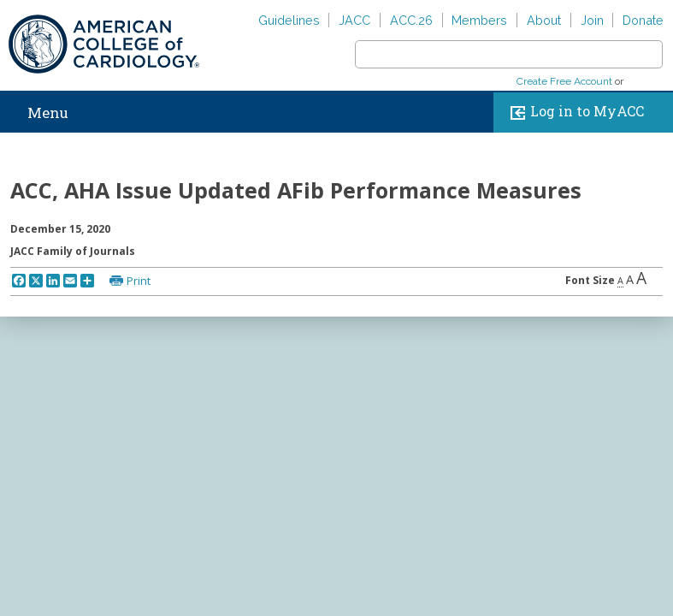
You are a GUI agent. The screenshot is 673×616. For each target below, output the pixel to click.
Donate (643, 20)
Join (592, 20)
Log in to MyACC (573, 113)
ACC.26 (411, 20)
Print (139, 281)
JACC (354, 20)
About (544, 20)
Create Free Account (564, 81)
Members (479, 20)
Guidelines (289, 20)
